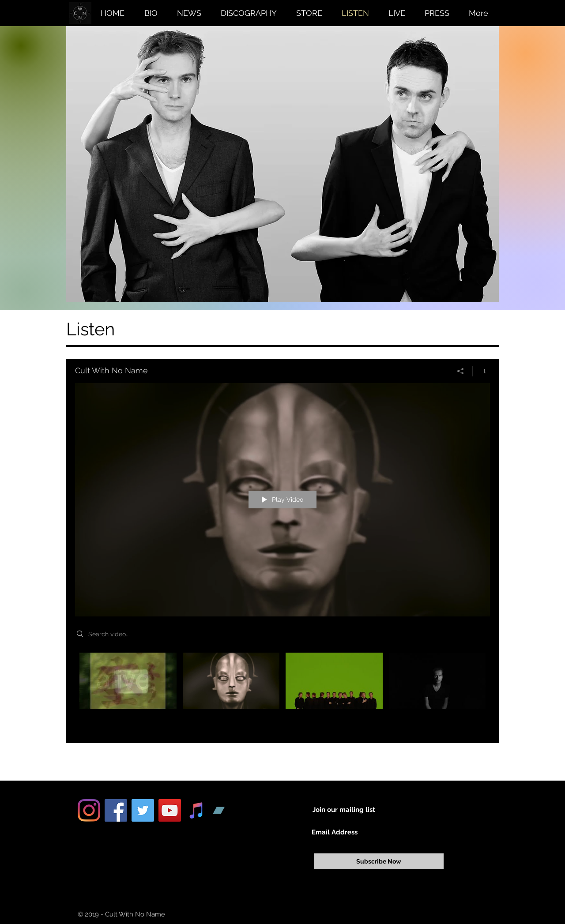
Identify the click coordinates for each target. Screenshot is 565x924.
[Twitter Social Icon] (143, 810)
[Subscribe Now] (379, 861)
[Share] (461, 371)
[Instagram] (89, 810)
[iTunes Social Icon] (197, 810)
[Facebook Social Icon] (116, 810)
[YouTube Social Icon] (170, 810)
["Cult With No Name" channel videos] (282, 691)
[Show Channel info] (481, 371)
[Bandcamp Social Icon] (224, 810)
